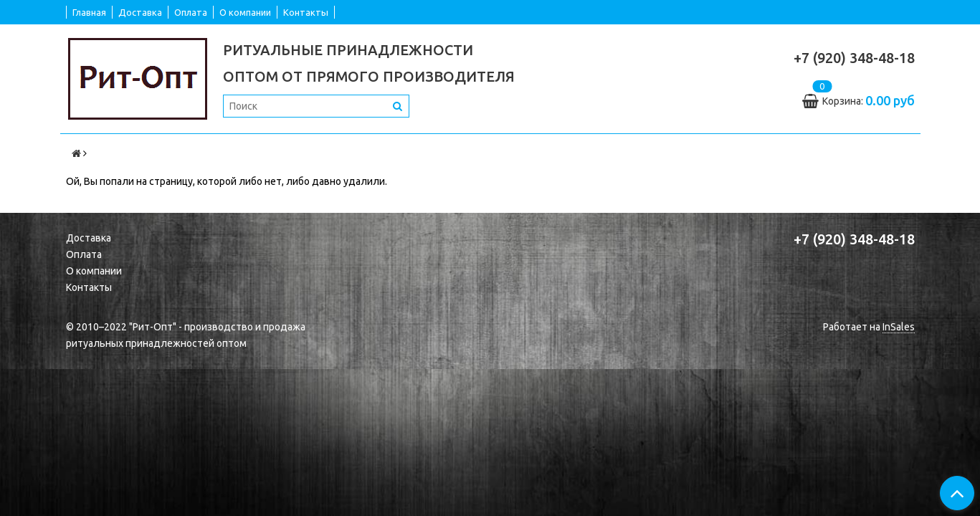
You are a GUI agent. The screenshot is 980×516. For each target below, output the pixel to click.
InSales (899, 327)
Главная (89, 12)
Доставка (140, 12)
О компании (245, 12)
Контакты (306, 12)
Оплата (191, 12)
